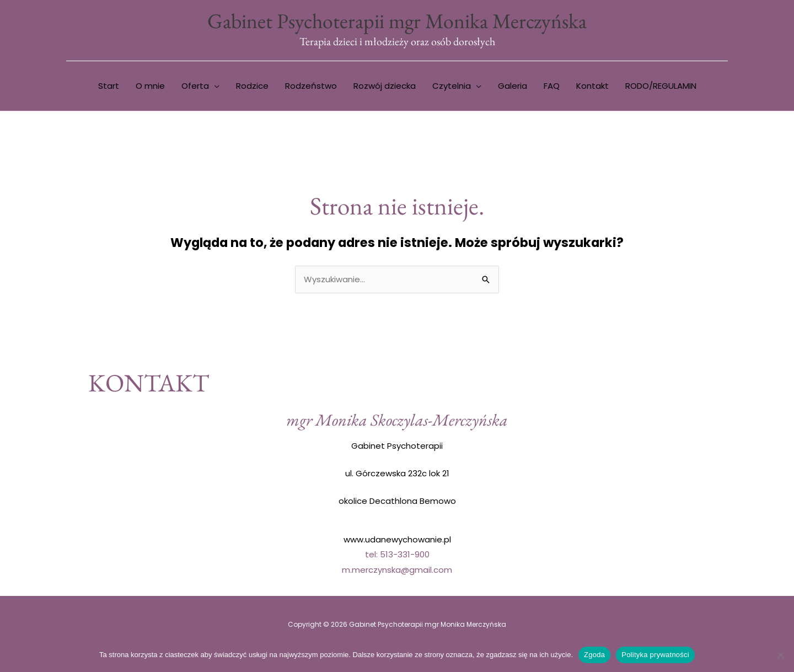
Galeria (513, 86)
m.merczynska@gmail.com (397, 570)
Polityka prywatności (655, 655)
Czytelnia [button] (452, 86)
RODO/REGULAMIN (661, 86)
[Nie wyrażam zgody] (780, 655)
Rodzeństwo (311, 86)
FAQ (552, 86)
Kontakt (592, 86)
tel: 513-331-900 (397, 555)
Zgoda (594, 655)
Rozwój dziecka (385, 86)
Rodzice (252, 86)
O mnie (150, 86)
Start (109, 86)
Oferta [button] (195, 86)
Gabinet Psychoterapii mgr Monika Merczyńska (397, 21)
